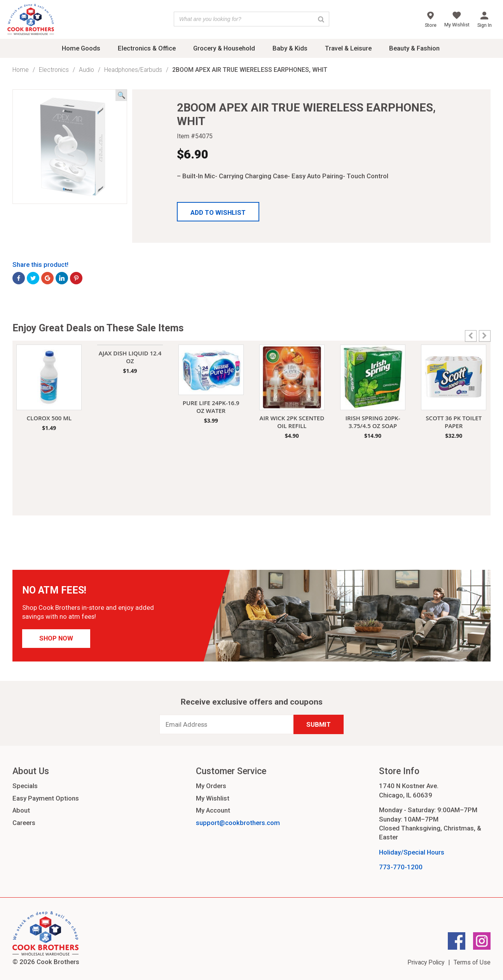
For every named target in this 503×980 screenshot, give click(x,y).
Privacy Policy (426, 962)
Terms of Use (472, 962)
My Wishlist (213, 798)
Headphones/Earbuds (133, 70)
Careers (24, 823)
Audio (86, 70)
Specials (25, 786)
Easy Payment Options (46, 798)
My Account (213, 810)
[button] (218, 212)
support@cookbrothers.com (238, 823)
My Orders (211, 786)
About (21, 810)
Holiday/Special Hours (412, 852)
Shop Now (56, 638)
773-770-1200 (401, 867)
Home (21, 70)
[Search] (321, 19)
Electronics (54, 70)
